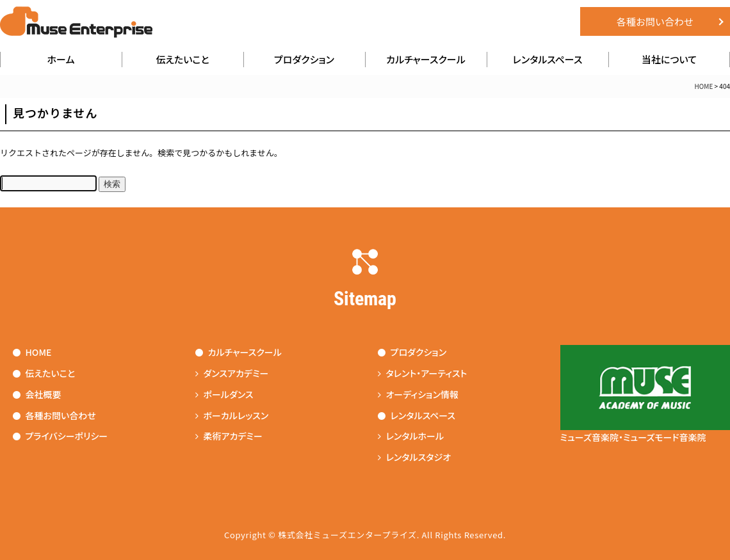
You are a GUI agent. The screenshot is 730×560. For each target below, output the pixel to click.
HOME (704, 86)
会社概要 (37, 394)
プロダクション (304, 59)
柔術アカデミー (229, 436)
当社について (669, 59)
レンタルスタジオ (415, 457)
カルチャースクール (426, 59)
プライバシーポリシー (61, 436)
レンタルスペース (548, 59)
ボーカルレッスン (232, 415)
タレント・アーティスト (423, 373)
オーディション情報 (418, 394)
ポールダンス (224, 394)
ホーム (61, 59)
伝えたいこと (182, 59)
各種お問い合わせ (655, 21)
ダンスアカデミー (232, 373)
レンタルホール (411, 436)
